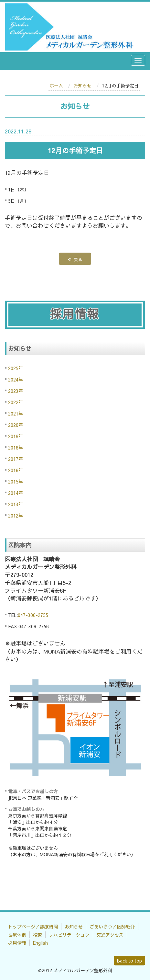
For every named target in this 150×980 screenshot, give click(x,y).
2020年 (16, 425)
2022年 (16, 402)
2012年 (16, 516)
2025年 (16, 368)
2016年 (16, 470)
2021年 (16, 414)
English (40, 943)
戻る (75, 259)
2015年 (16, 482)
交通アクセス (110, 935)
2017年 (16, 459)
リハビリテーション (69, 935)
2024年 (16, 380)
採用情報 (17, 943)
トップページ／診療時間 (33, 927)
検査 (37, 935)
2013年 (16, 504)
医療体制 (17, 935)
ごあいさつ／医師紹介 (112, 927)
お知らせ (82, 85)
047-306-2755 (33, 615)
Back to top (129, 961)
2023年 (16, 391)
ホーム (56, 85)
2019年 (16, 436)
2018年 (16, 448)
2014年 (16, 493)
